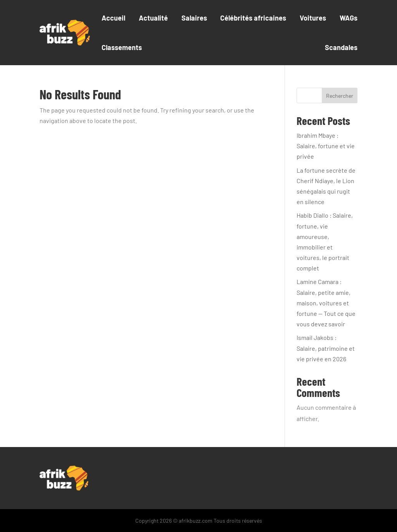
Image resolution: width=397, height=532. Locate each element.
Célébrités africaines (253, 18)
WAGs (349, 18)
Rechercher (340, 96)
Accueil (113, 18)
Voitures (313, 18)
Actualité (153, 18)
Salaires (194, 18)
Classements (122, 47)
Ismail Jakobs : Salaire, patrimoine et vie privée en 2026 (326, 348)
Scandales (341, 47)
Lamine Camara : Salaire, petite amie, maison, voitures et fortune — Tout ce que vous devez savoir (326, 303)
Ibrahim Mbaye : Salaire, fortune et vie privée (326, 146)
